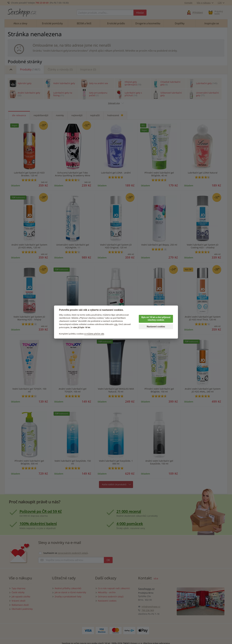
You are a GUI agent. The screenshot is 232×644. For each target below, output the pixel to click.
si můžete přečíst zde (94, 334)
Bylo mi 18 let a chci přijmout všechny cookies (156, 319)
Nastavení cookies (156, 327)
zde (116, 324)
